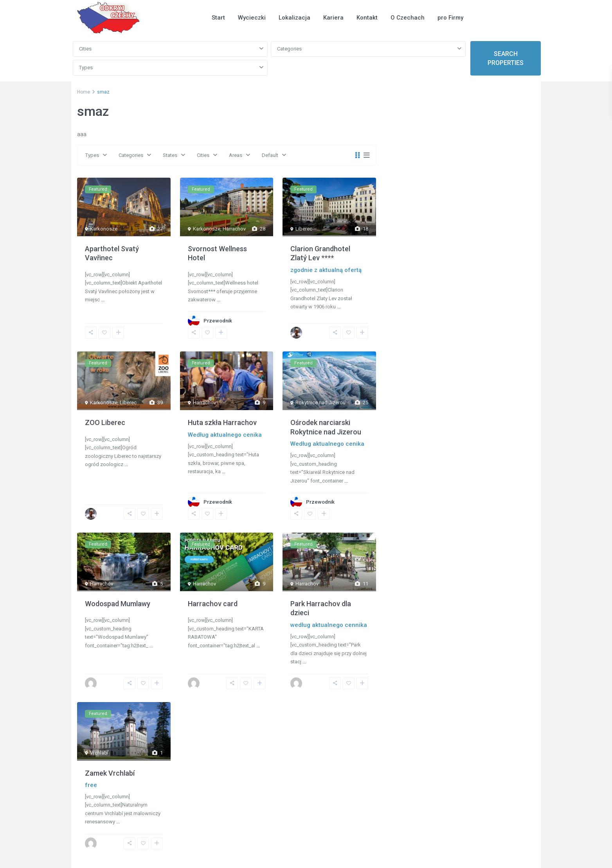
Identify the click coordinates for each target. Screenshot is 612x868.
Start (218, 18)
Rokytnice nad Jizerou (320, 402)
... (103, 300)
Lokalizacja (294, 18)
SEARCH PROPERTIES (506, 58)
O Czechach (408, 18)
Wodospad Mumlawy (118, 604)
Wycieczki (252, 18)
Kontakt (367, 18)
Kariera (333, 18)
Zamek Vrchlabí (110, 773)
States (170, 155)
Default (270, 155)
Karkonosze (104, 229)
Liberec (304, 229)
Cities (85, 49)
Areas (236, 155)
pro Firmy (450, 18)
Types (86, 68)
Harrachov (234, 229)
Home (84, 92)
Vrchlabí (99, 753)
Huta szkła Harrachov (222, 422)
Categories (289, 49)
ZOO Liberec (105, 422)
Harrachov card (213, 604)
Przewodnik (218, 321)
